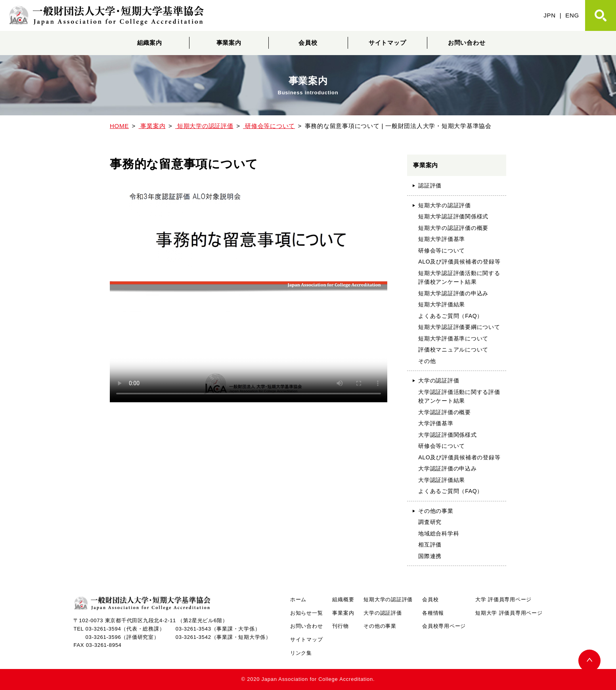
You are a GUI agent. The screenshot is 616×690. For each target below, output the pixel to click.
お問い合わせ (467, 43)
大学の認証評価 (439, 380)
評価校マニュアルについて (453, 350)
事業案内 (229, 43)
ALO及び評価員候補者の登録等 (459, 262)
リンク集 (301, 653)
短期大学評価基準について (453, 338)
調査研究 (430, 522)
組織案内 (150, 43)
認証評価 (430, 185)
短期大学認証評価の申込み (453, 293)
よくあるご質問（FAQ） (451, 316)
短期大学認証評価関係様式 (453, 216)
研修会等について (442, 250)
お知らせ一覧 (307, 613)
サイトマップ (387, 43)
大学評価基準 (436, 423)
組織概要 (343, 599)
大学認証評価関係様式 (448, 435)
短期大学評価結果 (442, 304)
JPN (550, 15)
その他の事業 (436, 511)
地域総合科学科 (439, 533)
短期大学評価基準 (442, 239)
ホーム (298, 599)
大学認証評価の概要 (445, 412)
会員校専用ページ (444, 626)
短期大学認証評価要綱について (459, 327)
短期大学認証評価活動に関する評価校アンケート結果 (459, 278)
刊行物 (340, 626)
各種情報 (433, 613)
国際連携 (430, 556)
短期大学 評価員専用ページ (509, 613)
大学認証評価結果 (442, 480)
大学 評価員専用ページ (503, 599)
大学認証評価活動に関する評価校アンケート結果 (459, 397)
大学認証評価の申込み (448, 468)
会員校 (308, 43)
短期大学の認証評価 (445, 205)
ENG (572, 15)
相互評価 (430, 545)
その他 (427, 361)
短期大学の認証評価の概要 (453, 228)
